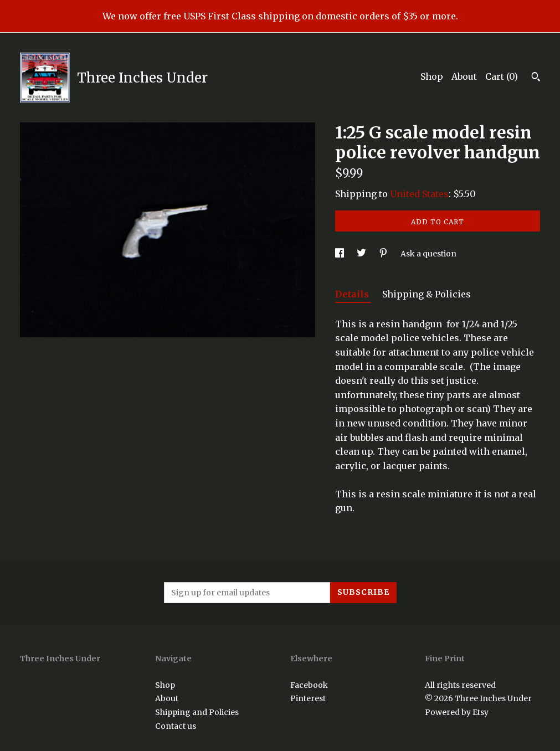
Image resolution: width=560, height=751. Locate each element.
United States (419, 194)
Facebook (309, 685)
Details (353, 294)
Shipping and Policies (197, 712)
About (464, 76)
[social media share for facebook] (340, 254)
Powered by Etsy (457, 712)
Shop (432, 76)
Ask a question (428, 254)
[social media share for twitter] (362, 254)
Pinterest (308, 698)
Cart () (502, 76)
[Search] (536, 78)
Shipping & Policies (427, 294)
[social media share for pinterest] (384, 254)
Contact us (176, 726)
